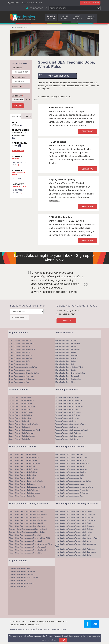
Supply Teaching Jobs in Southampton (22, 571)
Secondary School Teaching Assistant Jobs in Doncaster (75, 526)
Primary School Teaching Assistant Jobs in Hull (25, 535)
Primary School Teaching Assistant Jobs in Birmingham (28, 514)
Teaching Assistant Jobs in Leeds (67, 427)
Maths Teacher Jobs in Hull (65, 364)
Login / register (90, 3)
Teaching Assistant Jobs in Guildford (68, 415)
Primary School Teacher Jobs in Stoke (22, 496)
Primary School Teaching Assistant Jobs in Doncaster (27, 526)
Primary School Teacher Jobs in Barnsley (23, 460)
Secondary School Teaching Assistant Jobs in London (74, 511)
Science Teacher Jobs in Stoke (19, 439)
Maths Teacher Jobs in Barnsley (66, 346)
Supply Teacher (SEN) (62, 179)
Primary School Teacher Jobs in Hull (21, 478)
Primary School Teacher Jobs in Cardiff (22, 466)
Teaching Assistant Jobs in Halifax (67, 418)
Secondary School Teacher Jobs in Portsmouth (72, 490)
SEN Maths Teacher (61, 217)
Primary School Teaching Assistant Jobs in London (26, 511)
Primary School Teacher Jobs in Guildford (23, 472)
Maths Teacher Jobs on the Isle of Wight (69, 367)
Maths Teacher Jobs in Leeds (65, 370)
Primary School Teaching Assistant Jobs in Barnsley (27, 517)
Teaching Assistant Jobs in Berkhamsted (69, 406)
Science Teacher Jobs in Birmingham (22, 400)
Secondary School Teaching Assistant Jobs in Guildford (28, 529)
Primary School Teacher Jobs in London (23, 454)
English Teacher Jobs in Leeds (19, 370)
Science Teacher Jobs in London (20, 397)
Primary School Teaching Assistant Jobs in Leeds (26, 541)
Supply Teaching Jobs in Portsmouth (21, 574)
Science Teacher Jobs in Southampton (22, 436)
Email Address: (19, 77)
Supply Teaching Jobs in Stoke (19, 568)
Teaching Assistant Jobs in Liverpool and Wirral (72, 430)
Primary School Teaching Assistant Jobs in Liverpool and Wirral (30, 544)
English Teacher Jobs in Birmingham (21, 343)
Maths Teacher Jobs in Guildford (67, 358)
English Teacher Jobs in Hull (19, 364)
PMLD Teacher (58, 142)
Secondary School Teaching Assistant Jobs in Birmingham (75, 514)
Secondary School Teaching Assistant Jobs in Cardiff (73, 523)
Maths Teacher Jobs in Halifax (66, 361)
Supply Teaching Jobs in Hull (19, 586)
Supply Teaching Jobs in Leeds (20, 580)
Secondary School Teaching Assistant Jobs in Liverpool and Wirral (76, 545)
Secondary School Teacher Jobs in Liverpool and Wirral (74, 487)
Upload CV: (18, 96)
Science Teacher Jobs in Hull (19, 421)
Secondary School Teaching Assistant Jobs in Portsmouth (75, 549)
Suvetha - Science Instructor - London (55, 292)
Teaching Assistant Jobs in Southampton (69, 436)
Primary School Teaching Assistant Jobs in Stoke (26, 553)
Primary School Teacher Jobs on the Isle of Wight (26, 481)
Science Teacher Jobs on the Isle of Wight (23, 424)
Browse (16, 116)
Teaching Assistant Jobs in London (67, 397)
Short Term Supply (18, 191)
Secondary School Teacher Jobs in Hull (69, 478)
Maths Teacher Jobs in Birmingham (68, 343)
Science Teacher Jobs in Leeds (20, 427)
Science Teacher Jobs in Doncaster (21, 412)
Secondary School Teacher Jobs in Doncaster (71, 469)
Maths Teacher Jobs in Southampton (68, 379)
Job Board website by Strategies (23, 629)
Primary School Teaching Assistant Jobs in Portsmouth (28, 547)
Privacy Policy (43, 629)
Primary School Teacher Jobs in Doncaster (23, 469)
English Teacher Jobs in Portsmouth (21, 376)
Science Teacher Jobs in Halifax (20, 418)
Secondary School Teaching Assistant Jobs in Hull (72, 535)
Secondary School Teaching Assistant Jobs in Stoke (73, 555)
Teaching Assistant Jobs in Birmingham (69, 400)
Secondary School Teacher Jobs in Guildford (71, 472)
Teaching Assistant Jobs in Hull (66, 421)
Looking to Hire (64, 17)
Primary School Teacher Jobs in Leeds (22, 484)
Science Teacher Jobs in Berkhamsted (22, 406)
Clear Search (18, 151)
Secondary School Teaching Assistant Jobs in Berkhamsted (76, 520)
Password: (17, 86)
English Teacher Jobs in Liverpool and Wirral (24, 373)
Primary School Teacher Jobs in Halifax (22, 475)
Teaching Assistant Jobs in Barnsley (68, 403)
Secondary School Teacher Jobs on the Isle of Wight (73, 481)
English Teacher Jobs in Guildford (20, 358)
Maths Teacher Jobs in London (66, 340)
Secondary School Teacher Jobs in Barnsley (71, 460)
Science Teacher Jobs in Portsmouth (21, 433)
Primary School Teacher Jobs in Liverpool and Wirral (27, 487)
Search (27, 116)
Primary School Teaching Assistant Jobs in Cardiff (26, 523)
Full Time (18, 178)
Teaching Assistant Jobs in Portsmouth (69, 433)
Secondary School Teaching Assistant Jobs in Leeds (73, 541)
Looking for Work (51, 17)
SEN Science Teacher (62, 108)
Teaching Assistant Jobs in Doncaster (68, 412)
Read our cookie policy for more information (45, 636)
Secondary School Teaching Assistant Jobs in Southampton (76, 552)
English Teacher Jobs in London (20, 340)
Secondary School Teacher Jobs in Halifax (70, 475)
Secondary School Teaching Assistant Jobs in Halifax (27, 532)
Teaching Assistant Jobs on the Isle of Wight (70, 424)
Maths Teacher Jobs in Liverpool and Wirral (70, 373)
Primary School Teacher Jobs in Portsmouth (24, 490)
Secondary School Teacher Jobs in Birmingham (72, 457)
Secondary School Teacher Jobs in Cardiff (70, 466)
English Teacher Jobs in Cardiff (19, 352)
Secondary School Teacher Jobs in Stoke (70, 496)
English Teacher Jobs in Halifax (20, 361)
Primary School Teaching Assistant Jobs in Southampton (28, 550)
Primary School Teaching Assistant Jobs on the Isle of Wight (29, 538)
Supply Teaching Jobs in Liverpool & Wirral (23, 577)
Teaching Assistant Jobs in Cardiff (67, 409)
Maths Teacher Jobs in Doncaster (67, 355)
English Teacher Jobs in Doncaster (21, 355)
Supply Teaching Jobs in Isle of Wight (22, 583)
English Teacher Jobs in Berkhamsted (22, 349)
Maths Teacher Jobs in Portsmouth (67, 376)
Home (12, 27)
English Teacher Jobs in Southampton (22, 379)
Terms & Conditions (59, 629)
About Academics (77, 19)
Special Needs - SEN (20, 164)
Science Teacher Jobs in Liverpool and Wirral (24, 430)
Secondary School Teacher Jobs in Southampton (72, 493)
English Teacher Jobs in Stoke (19, 382)
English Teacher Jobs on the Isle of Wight (23, 367)
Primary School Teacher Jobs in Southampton (25, 493)
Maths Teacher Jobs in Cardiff (66, 352)
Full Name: (17, 68)
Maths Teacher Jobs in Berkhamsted (68, 349)
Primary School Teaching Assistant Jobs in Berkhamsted (28, 520)
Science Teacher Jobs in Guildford (21, 415)
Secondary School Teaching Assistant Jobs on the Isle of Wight (77, 538)
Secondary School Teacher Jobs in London (70, 454)
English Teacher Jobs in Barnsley (20, 346)
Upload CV (66, 321)
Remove (21, 125)
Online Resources (91, 19)
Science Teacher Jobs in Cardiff (20, 409)
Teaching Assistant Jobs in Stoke (67, 439)
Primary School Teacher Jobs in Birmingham (24, 457)
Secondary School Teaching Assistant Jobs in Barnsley (74, 517)
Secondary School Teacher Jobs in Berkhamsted (72, 463)
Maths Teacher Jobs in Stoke (65, 382)
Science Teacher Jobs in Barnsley (20, 403)
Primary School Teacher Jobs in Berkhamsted (25, 463)
